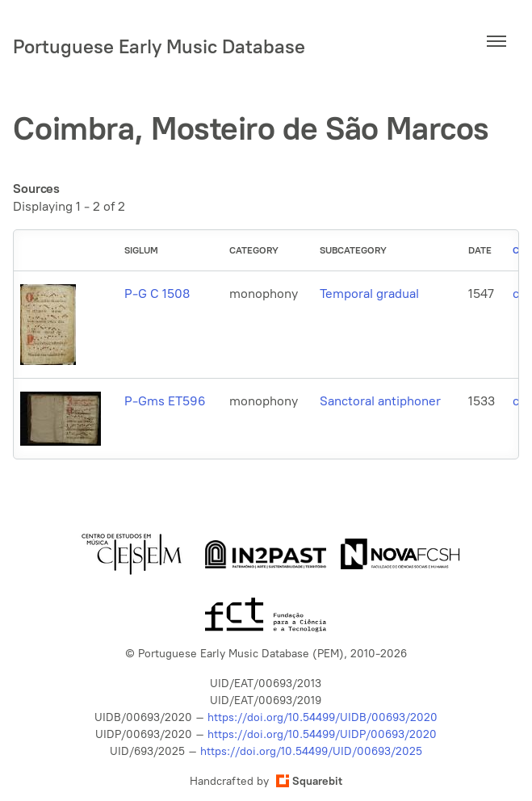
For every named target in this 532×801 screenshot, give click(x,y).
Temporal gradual (369, 294)
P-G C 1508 (157, 294)
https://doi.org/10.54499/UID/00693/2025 (311, 751)
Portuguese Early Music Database (159, 46)
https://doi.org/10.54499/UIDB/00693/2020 (323, 717)
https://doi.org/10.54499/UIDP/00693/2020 (322, 734)
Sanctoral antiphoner (380, 401)
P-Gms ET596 (165, 401)
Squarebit (309, 781)
